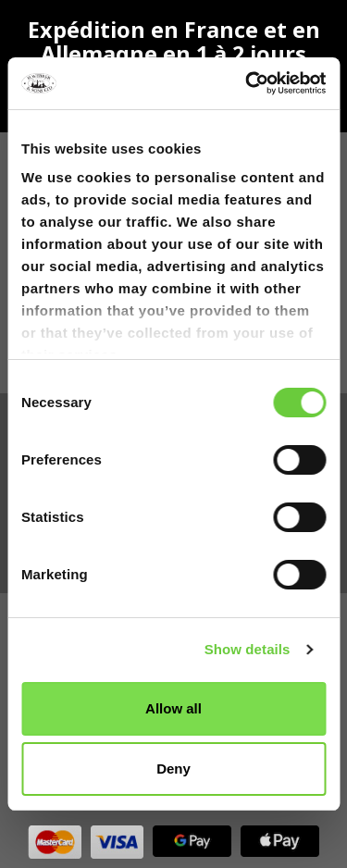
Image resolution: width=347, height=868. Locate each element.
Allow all (173, 708)
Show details (248, 649)
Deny (173, 769)
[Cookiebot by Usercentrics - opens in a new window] (247, 83)
